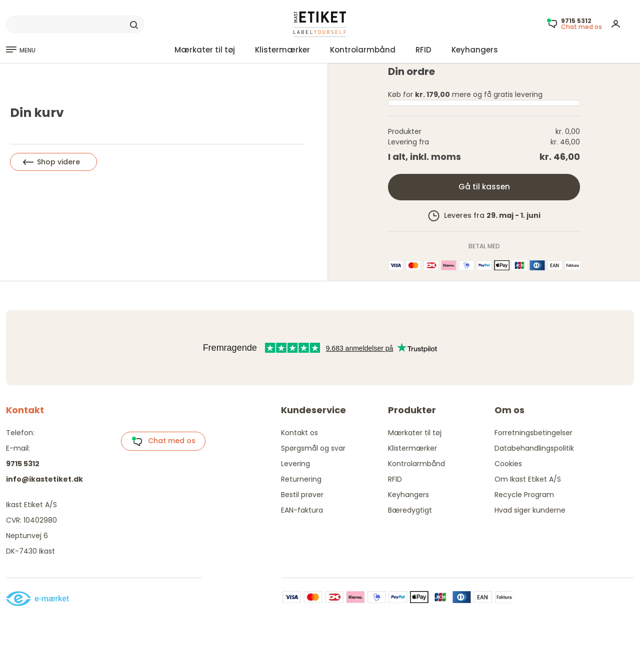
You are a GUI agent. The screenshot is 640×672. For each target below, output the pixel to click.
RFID (423, 50)
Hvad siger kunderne (530, 510)
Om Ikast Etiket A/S (528, 479)
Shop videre (51, 162)
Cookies (508, 464)
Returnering (301, 479)
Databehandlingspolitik (534, 448)
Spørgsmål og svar (313, 448)
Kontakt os (299, 433)
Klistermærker (282, 50)
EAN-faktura (302, 510)
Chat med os (163, 441)
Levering (295, 464)
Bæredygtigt (410, 510)
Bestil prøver (302, 495)
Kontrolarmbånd (363, 50)
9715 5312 (23, 464)
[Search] (75, 24)
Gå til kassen (484, 187)
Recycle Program (524, 495)
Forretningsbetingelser (533, 433)
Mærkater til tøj (205, 50)
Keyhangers (475, 50)
